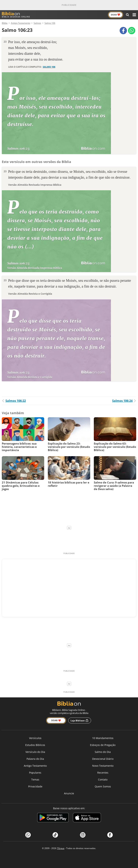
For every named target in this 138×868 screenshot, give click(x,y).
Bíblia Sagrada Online (16, 15)
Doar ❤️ (56, 720)
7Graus (61, 848)
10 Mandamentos (103, 738)
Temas (35, 780)
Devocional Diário (103, 759)
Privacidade (35, 786)
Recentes (103, 773)
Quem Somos (103, 786)
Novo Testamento (103, 766)
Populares (35, 773)
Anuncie (69, 793)
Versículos (35, 738)
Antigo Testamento (35, 766)
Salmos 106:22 (14, 401)
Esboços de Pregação (103, 745)
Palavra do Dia (35, 759)
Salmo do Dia (103, 752)
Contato (103, 780)
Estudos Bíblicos (35, 745)
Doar (116, 15)
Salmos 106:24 (124, 401)
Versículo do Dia (35, 752)
